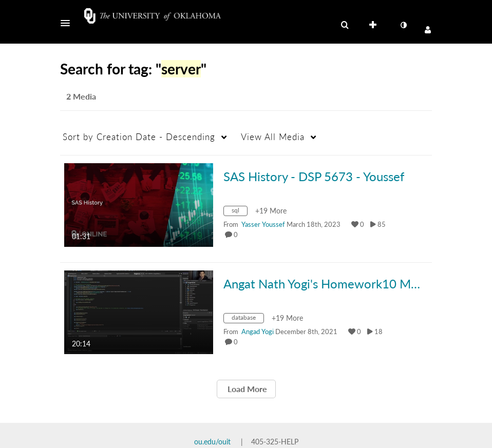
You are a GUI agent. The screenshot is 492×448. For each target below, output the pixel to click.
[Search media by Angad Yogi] (258, 332)
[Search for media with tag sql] (239, 212)
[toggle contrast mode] (403, 25)
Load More (246, 389)
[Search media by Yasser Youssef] (263, 224)
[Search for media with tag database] (248, 319)
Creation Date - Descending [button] (139, 137)
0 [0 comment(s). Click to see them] (237, 235)
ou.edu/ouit (212, 442)
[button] (68, 23)
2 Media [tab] (81, 96)
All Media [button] (273, 137)
